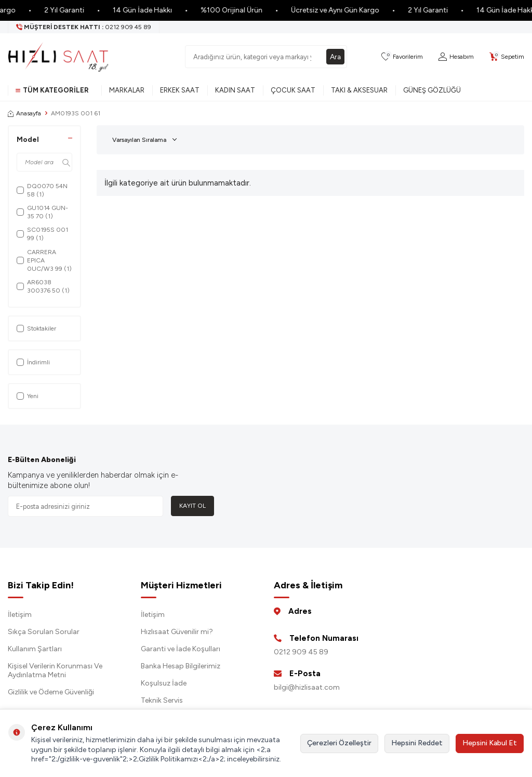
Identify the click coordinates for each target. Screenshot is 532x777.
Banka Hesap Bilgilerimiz (181, 666)
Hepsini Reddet (417, 743)
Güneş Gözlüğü (432, 90)
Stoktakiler (36, 328)
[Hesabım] (456, 57)
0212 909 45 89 (301, 652)
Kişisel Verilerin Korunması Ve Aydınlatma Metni (55, 670)
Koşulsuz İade (164, 683)
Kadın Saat (235, 90)
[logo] (58, 57)
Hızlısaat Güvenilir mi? (177, 632)
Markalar (127, 90)
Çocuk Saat (293, 90)
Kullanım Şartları (35, 649)
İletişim (20, 615)
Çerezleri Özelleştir (339, 743)
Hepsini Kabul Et (490, 743)
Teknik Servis (162, 700)
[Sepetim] (507, 57)
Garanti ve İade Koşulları (181, 649)
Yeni (28, 396)
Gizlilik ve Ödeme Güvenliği (51, 692)
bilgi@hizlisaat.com (307, 687)
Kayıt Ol (192, 506)
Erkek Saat (180, 90)
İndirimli (33, 362)
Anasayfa (24, 113)
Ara (335, 56)
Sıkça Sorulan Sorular (44, 632)
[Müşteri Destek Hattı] (84, 27)
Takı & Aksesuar (359, 90)
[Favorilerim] (402, 57)
